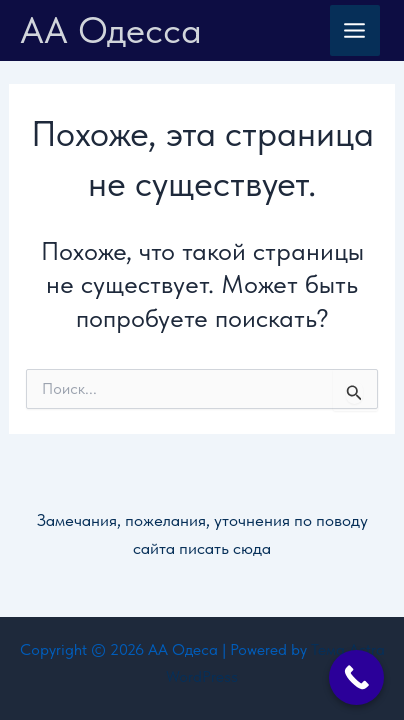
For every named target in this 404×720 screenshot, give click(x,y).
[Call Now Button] (356, 677)
